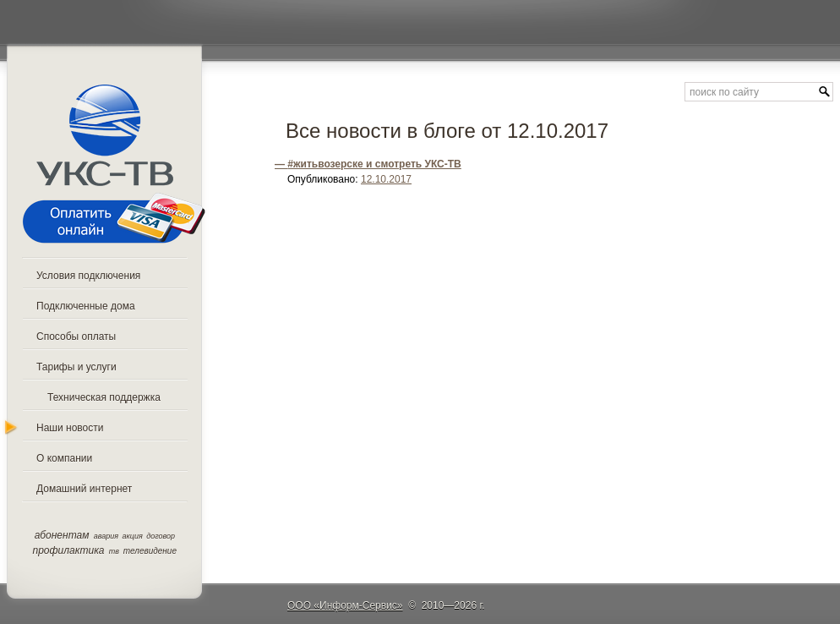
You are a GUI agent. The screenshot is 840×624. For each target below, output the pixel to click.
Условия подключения (88, 276)
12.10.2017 (386, 179)
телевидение (150, 551)
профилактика (69, 550)
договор (161, 536)
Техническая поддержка (104, 397)
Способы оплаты (76, 337)
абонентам (62, 535)
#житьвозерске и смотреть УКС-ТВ (374, 164)
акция (133, 536)
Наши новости (70, 428)
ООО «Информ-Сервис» (345, 605)
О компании (64, 458)
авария (106, 536)
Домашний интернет (84, 489)
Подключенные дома (86, 306)
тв (114, 551)
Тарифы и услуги (76, 367)
